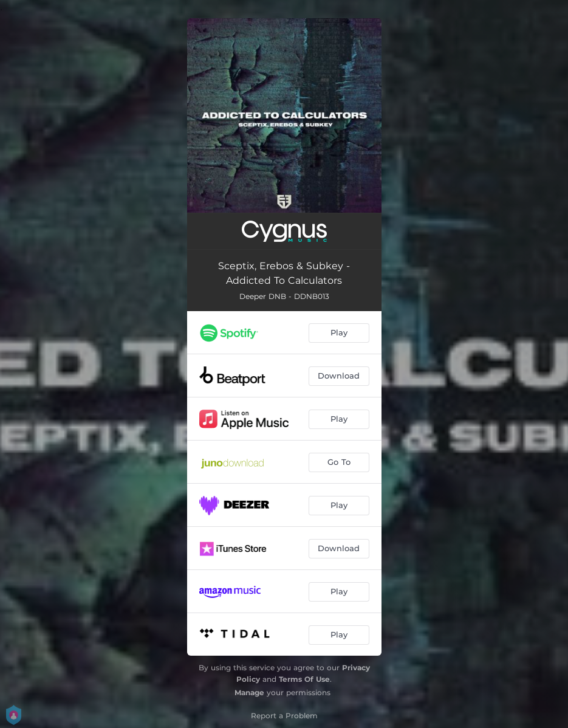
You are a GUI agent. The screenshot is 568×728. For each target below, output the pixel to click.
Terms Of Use (304, 679)
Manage (249, 692)
